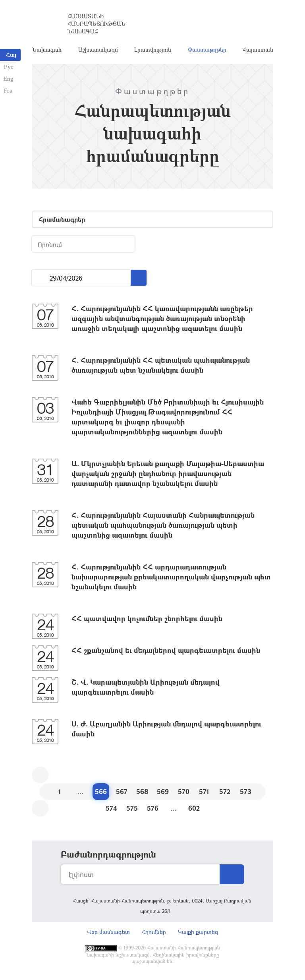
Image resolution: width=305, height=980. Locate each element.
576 (153, 808)
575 (132, 808)
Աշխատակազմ (98, 49)
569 (163, 791)
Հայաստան (258, 49)
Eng (9, 78)
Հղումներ (154, 932)
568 (142, 791)
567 (122, 791)
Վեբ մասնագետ (108, 932)
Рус (9, 67)
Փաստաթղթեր (207, 49)
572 (225, 791)
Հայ (11, 55)
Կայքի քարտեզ (198, 932)
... (41, 278)
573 (246, 791)
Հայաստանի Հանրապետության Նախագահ (97, 24)
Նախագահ (47, 49)
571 (204, 791)
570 (184, 791)
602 (194, 808)
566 (101, 791)
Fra (8, 90)
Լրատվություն (153, 49)
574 (111, 808)
